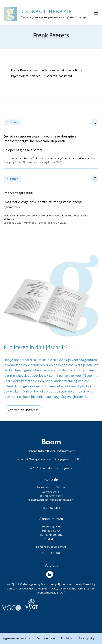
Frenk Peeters (69, 158)
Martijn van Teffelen (15, 216)
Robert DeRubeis (34, 158)
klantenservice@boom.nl (51, 547)
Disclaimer (67, 638)
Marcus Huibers (88, 158)
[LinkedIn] (50, 574)
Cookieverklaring (46, 638)
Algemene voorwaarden (17, 638)
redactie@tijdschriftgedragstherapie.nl (51, 500)
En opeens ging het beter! (51, 143)
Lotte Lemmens (13, 158)
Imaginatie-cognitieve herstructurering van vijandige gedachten (51, 199)
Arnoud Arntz (53, 158)
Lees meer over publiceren (23, 410)
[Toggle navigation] (96, 14)
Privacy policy (87, 638)
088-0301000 (51, 553)
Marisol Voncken (37, 216)
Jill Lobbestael (73, 216)
